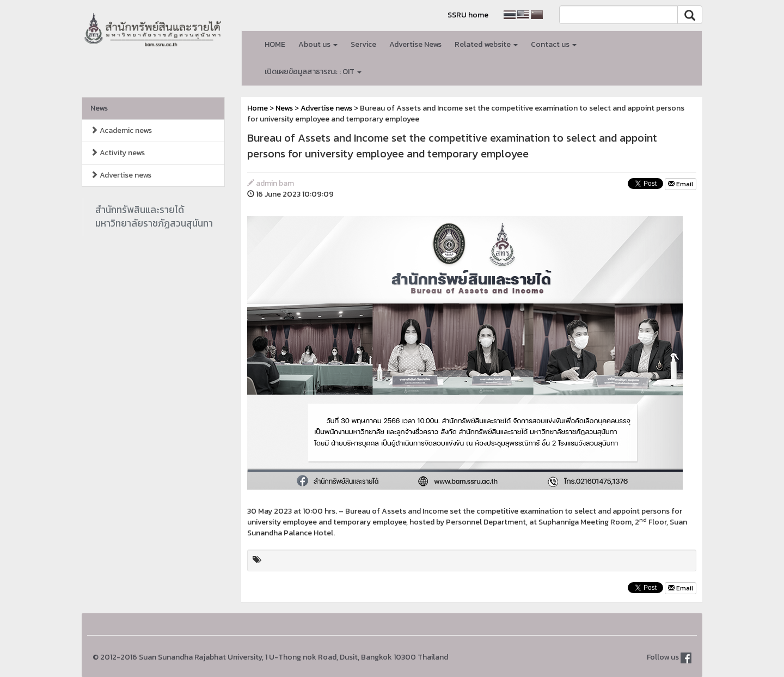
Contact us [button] (554, 44)
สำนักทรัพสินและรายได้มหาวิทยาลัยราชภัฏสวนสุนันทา (154, 216)
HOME (275, 44)
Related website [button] (486, 44)
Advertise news (121, 175)
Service (363, 44)
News (99, 108)
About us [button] (318, 44)
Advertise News (415, 44)
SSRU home (468, 15)
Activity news (118, 153)
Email (681, 184)
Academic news (121, 130)
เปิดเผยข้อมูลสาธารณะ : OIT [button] (313, 72)
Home (258, 108)
